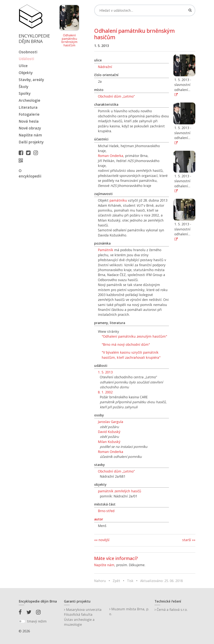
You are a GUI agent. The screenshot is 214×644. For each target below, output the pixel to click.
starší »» (189, 540)
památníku (118, 200)
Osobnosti (28, 52)
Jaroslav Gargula (111, 422)
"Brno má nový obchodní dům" (126, 344)
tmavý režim (37, 621)
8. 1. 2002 (105, 392)
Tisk (130, 581)
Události (26, 59)
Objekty (26, 73)
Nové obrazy (30, 128)
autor (99, 519)
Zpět (116, 581)
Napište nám (30, 135)
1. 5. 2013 (105, 372)
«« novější (102, 540)
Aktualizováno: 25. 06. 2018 (162, 581)
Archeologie (29, 100)
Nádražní (105, 67)
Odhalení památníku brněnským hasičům (69, 40)
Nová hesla (29, 121)
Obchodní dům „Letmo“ (116, 96)
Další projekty (31, 142)
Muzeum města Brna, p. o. (129, 611)
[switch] (22, 621)
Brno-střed (106, 511)
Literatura (28, 107)
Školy (23, 87)
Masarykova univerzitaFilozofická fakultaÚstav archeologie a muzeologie (83, 617)
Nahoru (100, 581)
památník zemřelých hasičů (120, 491)
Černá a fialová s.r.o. (171, 610)
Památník (106, 250)
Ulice (23, 66)
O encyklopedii (30, 173)
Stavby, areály (31, 80)
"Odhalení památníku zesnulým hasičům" (134, 336)
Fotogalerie (29, 114)
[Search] (145, 10)
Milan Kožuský (109, 442)
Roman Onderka (111, 156)
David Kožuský (109, 432)
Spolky (25, 93)
